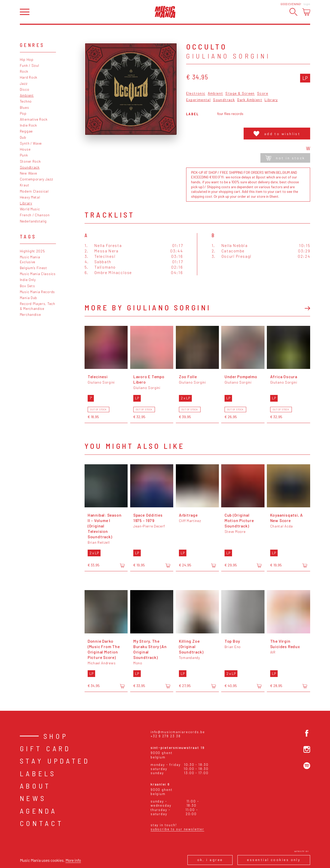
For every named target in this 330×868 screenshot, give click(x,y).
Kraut (24, 185)
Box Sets (27, 286)
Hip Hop (27, 59)
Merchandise (30, 314)
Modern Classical (34, 191)
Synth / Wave (31, 143)
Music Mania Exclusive (30, 259)
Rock (24, 71)
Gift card (46, 748)
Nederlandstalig (33, 221)
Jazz (24, 83)
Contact (42, 823)
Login (307, 4)
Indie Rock (28, 125)
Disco (24, 89)
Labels (38, 773)
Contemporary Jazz (36, 179)
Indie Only (28, 280)
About (35, 786)
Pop (23, 113)
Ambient (27, 95)
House (25, 149)
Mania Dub (28, 298)
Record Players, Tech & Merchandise (38, 306)
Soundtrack (30, 167)
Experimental (199, 100)
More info (73, 860)
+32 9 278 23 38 (166, 736)
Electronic (196, 93)
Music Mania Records (37, 292)
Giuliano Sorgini (228, 56)
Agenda (39, 811)
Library (26, 203)
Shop (56, 736)
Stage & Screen (240, 93)
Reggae (26, 131)
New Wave (28, 173)
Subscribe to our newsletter (177, 829)
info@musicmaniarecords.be (178, 732)
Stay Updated (55, 761)
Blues (24, 107)
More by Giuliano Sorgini (148, 307)
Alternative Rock (34, 119)
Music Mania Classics (38, 274)
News (33, 798)
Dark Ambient (250, 100)
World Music (30, 209)
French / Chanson (35, 215)
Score (263, 93)
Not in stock (285, 158)
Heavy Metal (30, 197)
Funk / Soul (30, 65)
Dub (23, 137)
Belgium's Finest (34, 268)
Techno (26, 101)
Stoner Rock (30, 161)
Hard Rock (29, 77)
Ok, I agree (210, 860)
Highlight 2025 (32, 251)
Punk (24, 155)
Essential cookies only (274, 860)
